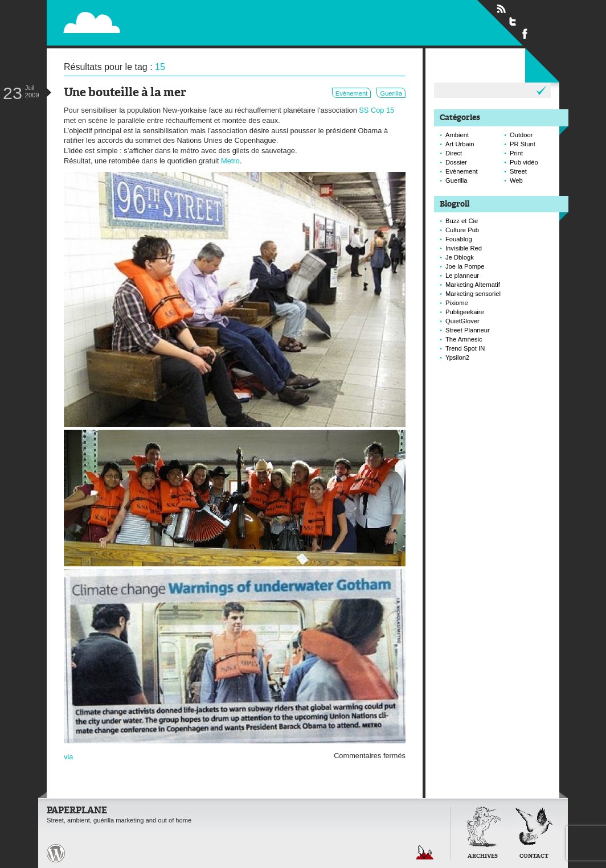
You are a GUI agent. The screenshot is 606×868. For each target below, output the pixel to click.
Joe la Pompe (465, 266)
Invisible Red (464, 248)
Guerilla (391, 93)
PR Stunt (523, 144)
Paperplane (161, 16)
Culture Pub (462, 230)
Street (518, 171)
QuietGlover (462, 321)
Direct (454, 153)
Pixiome (457, 303)
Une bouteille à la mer (125, 93)
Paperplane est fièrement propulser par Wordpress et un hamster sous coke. (56, 853)
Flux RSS (501, 9)
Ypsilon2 (457, 357)
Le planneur (462, 275)
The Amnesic (464, 339)
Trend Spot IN (465, 348)
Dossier (456, 162)
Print (516, 153)
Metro (230, 161)
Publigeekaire (465, 312)
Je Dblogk (460, 257)
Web (516, 180)
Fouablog (459, 239)
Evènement (352, 93)
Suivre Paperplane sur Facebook (525, 33)
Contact (534, 856)
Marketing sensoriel (473, 294)
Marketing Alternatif (473, 285)
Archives (483, 856)
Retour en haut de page (425, 852)
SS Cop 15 (376, 110)
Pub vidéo (524, 162)
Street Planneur (468, 330)
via (68, 757)
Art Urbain (460, 144)
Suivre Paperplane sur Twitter (513, 21)
